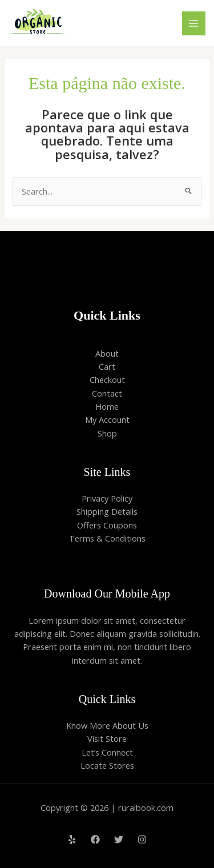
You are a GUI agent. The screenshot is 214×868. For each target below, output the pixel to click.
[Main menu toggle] (194, 23)
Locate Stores (107, 765)
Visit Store (107, 738)
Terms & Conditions (107, 538)
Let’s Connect (107, 752)
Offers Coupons (107, 525)
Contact (107, 393)
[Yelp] (72, 839)
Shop (107, 433)
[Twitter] (119, 839)
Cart (107, 366)
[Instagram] (142, 839)
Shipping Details (107, 511)
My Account (107, 419)
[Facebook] (95, 839)
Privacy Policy (107, 498)
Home (107, 406)
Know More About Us (107, 725)
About (107, 353)
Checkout (107, 380)
